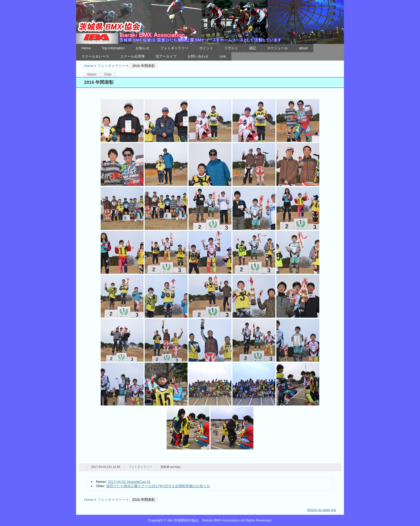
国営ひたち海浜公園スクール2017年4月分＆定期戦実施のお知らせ (158, 486)
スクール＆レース (95, 56)
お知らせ (142, 48)
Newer (92, 74)
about (303, 48)
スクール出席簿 (132, 56)
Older (108, 74)
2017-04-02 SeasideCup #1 (129, 482)
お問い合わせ (198, 56)
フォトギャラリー (174, 48)
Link (223, 56)
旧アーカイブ (166, 56)
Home (86, 48)
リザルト (231, 48)
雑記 (253, 48)
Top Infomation (113, 48)
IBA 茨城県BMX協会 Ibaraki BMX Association (210, 22)
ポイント (206, 48)
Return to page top (321, 510)
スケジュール (277, 48)
